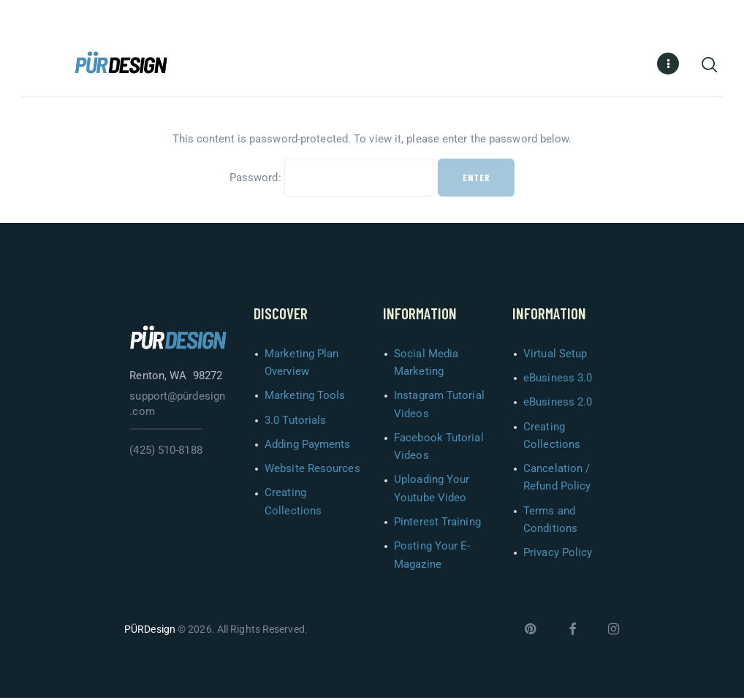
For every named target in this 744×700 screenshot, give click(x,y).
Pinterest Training (437, 524)
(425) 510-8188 (166, 452)
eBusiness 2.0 (558, 404)
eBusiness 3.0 (558, 380)
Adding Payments (308, 446)
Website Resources (312, 471)
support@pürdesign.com (177, 406)
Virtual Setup (555, 356)
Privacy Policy (558, 555)
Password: (331, 180)
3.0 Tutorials (295, 422)
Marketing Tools (305, 397)
